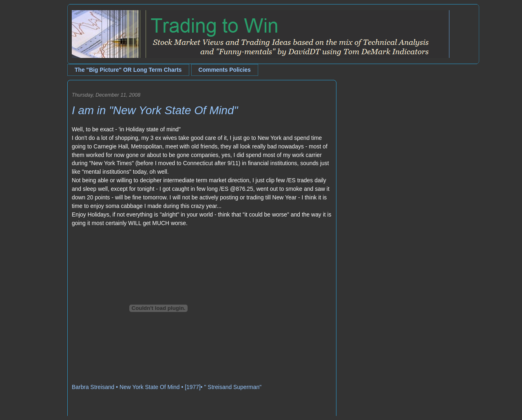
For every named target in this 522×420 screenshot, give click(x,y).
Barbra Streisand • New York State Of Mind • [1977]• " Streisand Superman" (167, 387)
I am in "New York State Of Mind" (155, 110)
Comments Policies (225, 70)
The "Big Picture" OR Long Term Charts (128, 70)
